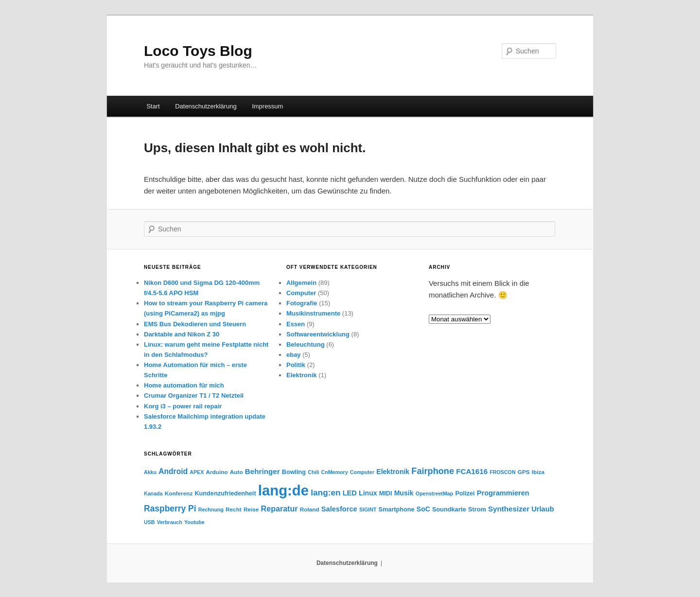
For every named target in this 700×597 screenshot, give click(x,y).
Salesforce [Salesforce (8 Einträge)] (339, 509)
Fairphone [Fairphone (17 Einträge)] (433, 471)
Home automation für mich (184, 385)
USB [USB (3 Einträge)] (149, 522)
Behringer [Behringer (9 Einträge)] (262, 471)
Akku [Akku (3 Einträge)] (150, 472)
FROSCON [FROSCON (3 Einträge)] (502, 472)
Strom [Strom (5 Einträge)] (477, 509)
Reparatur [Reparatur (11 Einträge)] (280, 509)
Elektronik (302, 375)
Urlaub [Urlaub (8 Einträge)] (542, 509)
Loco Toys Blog (198, 51)
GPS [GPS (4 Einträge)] (524, 472)
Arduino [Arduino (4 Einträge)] (217, 472)
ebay (294, 355)
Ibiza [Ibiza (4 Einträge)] (538, 472)
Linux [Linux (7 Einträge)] (368, 493)
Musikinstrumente (313, 313)
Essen (296, 324)
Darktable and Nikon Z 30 (182, 334)
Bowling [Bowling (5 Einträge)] (294, 472)
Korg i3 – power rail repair (183, 406)
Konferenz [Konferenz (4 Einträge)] (179, 493)
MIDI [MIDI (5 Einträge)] (386, 493)
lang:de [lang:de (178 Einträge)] (283, 490)
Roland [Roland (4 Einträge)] (310, 509)
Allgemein (301, 283)
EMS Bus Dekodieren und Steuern (195, 324)
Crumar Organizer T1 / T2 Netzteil (194, 395)
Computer (301, 293)
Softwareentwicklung (318, 334)
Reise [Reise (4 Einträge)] (251, 509)
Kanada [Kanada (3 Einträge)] (153, 493)
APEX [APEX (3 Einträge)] (197, 472)
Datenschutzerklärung (206, 106)
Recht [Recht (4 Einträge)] (234, 509)
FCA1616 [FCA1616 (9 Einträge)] (472, 471)
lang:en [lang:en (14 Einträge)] (325, 492)
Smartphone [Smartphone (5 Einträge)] (397, 509)
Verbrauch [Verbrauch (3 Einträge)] (170, 522)
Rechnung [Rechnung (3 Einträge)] (211, 509)
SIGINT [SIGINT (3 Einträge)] (368, 509)
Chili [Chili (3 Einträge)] (313, 472)
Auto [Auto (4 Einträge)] (236, 472)
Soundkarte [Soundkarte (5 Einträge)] (449, 509)
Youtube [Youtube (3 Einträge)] (194, 522)
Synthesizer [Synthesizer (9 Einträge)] (509, 509)
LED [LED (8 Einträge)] (350, 493)
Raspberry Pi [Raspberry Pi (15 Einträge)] (170, 509)
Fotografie (302, 303)
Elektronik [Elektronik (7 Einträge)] (393, 472)
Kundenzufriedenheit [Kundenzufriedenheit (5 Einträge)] (225, 493)
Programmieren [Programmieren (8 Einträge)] (503, 493)
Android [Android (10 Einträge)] (173, 471)
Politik (296, 365)
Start (153, 106)
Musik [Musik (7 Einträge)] (404, 493)
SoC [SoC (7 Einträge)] (423, 509)
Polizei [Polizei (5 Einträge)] (465, 493)
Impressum (267, 106)
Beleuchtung (306, 344)
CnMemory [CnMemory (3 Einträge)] (335, 472)
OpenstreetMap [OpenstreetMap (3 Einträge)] (435, 493)
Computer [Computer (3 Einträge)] (362, 472)
